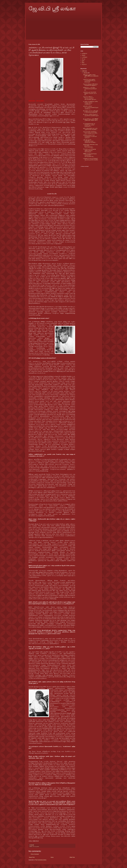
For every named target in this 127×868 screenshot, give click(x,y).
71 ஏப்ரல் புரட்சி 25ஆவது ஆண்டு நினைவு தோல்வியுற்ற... (89, 150)
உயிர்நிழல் (85, 57)
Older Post (72, 857)
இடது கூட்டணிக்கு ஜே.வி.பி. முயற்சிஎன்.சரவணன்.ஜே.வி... (91, 116)
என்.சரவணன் (36, 846)
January (86, 73)
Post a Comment (35, 854)
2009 (84, 71)
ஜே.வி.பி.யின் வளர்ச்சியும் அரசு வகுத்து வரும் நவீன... (91, 132)
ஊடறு (83, 59)
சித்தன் (84, 55)
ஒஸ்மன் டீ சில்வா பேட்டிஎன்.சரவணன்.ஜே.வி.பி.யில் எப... (91, 107)
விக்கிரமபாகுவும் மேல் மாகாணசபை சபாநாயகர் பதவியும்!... (90, 136)
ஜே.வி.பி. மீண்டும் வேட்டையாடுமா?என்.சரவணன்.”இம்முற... (90, 98)
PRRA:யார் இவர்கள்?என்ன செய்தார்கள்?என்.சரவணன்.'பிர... (90, 155)
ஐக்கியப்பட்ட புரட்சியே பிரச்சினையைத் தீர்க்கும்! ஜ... (90, 89)
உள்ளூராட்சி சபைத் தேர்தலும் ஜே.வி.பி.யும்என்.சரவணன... (91, 160)
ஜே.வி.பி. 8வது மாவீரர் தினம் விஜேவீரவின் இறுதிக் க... (90, 85)
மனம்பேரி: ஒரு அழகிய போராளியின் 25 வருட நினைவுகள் (89, 81)
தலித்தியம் (85, 53)
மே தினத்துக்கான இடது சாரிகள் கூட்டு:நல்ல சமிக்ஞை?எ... (89, 125)
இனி (83, 61)
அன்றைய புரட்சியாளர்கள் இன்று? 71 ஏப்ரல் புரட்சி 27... (90, 93)
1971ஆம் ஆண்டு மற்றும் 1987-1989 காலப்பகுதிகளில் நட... (91, 76)
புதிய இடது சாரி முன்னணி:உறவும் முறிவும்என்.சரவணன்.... (90, 141)
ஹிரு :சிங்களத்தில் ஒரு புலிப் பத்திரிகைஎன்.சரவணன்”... (90, 129)
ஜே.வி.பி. (84, 64)
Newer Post (32, 857)
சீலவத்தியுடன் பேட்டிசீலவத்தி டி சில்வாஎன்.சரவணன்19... (91, 112)
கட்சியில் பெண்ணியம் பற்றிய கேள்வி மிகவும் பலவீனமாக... (91, 103)
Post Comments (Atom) (41, 860)
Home (52, 857)
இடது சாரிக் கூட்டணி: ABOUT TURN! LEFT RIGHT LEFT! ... (91, 120)
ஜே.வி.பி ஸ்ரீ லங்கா (52, 9)
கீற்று (83, 63)
